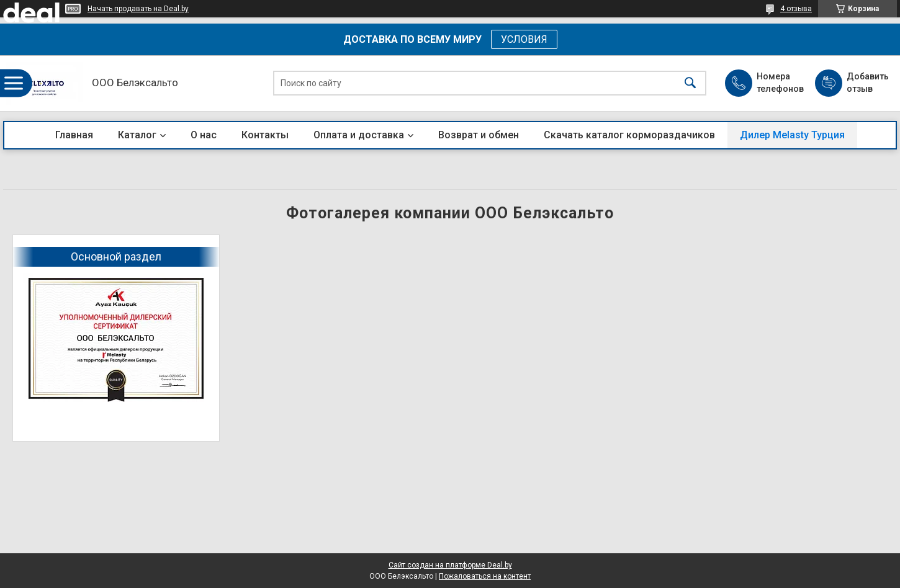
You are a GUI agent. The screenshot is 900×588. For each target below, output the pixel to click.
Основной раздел (116, 256)
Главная (74, 135)
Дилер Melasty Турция (792, 135)
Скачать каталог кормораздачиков (629, 135)
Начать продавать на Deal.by (138, 9)
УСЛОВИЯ (524, 39)
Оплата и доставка (359, 135)
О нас (204, 135)
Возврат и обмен (479, 135)
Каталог (137, 135)
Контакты (265, 135)
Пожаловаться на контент (485, 576)
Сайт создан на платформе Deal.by (450, 565)
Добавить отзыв (867, 82)
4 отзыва (796, 9)
